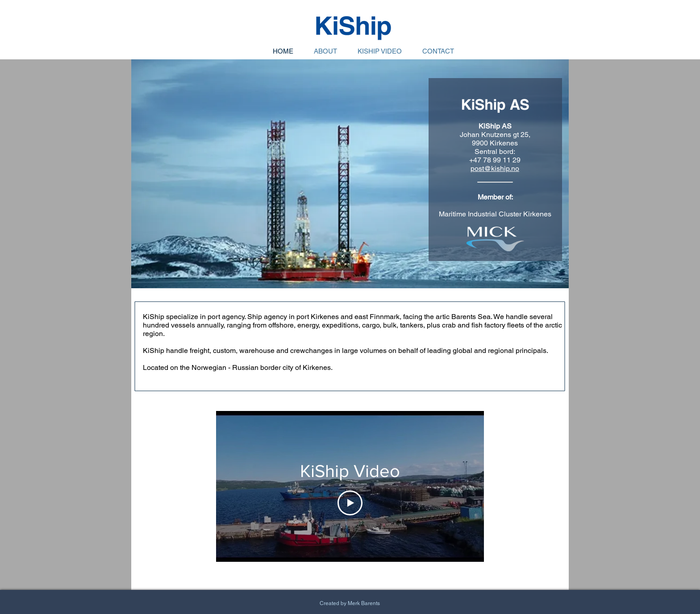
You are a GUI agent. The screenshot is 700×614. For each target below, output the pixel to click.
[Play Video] (350, 503)
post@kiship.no (495, 168)
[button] (350, 174)
